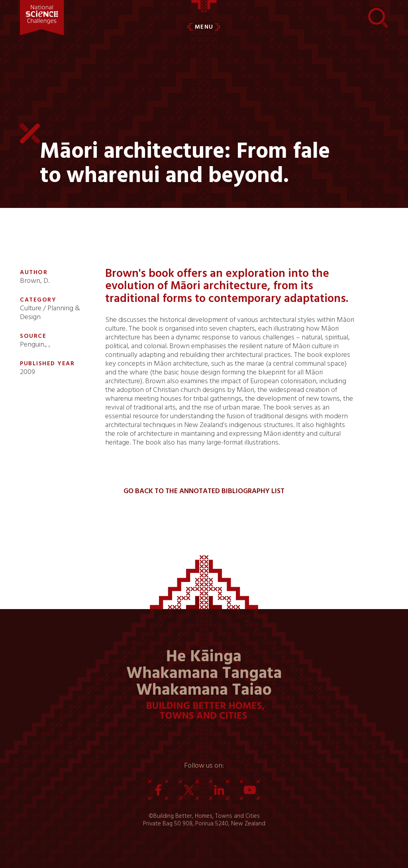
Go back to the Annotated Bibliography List (204, 491)
